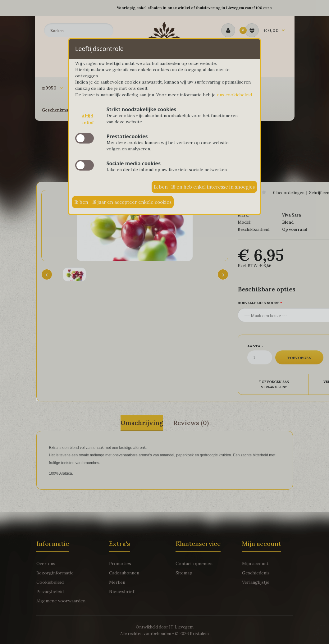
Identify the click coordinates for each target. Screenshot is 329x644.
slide (85, 138)
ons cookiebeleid (234, 95)
